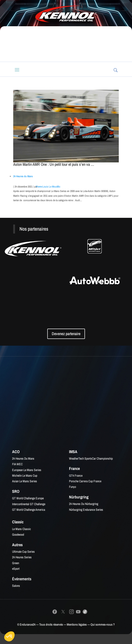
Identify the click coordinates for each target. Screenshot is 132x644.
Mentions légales (77, 624)
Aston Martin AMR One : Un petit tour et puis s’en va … (54, 164)
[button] (9, 636)
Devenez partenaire (66, 334)
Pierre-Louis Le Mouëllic (48, 187)
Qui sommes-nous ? (103, 624)
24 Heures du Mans (23, 176)
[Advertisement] (68, 44)
